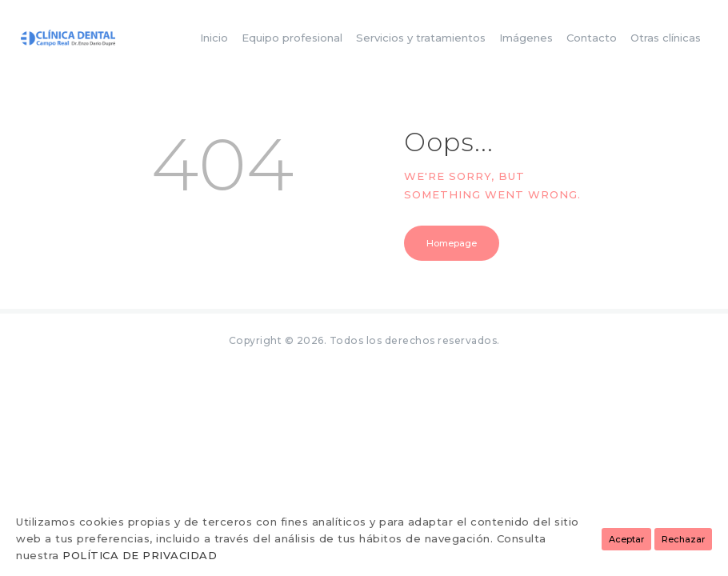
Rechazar (683, 539)
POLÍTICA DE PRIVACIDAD (140, 555)
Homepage (452, 243)
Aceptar (626, 539)
